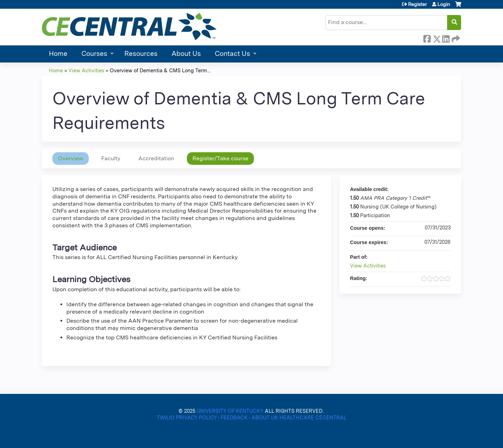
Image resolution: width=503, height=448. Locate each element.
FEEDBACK (235, 417)
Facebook (427, 38)
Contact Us (232, 54)
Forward (455, 38)
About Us (186, 54)
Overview (71, 158)
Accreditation (156, 158)
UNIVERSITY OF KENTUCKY (230, 411)
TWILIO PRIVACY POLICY (188, 417)
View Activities (86, 70)
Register (417, 4)
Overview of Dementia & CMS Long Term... (160, 70)
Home (58, 54)
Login (444, 4)
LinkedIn (446, 38)
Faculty (111, 158)
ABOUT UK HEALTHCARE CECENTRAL (299, 417)
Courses (94, 54)
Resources (141, 54)
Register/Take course (220, 158)
